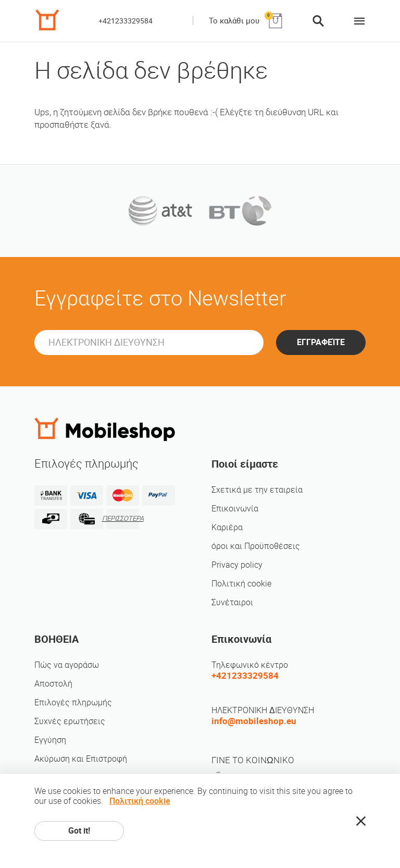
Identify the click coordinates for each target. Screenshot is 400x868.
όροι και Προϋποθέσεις (256, 546)
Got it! (79, 831)
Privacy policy (237, 565)
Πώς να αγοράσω (67, 665)
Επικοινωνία (235, 509)
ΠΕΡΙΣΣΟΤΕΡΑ (123, 518)
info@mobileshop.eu (254, 721)
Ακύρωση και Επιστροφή (81, 759)
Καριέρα (227, 527)
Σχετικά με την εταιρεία (257, 490)
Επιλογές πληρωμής (73, 702)
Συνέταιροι (232, 602)
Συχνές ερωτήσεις (70, 721)
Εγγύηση (50, 740)
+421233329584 (126, 21)
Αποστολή (53, 684)
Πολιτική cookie (241, 584)
